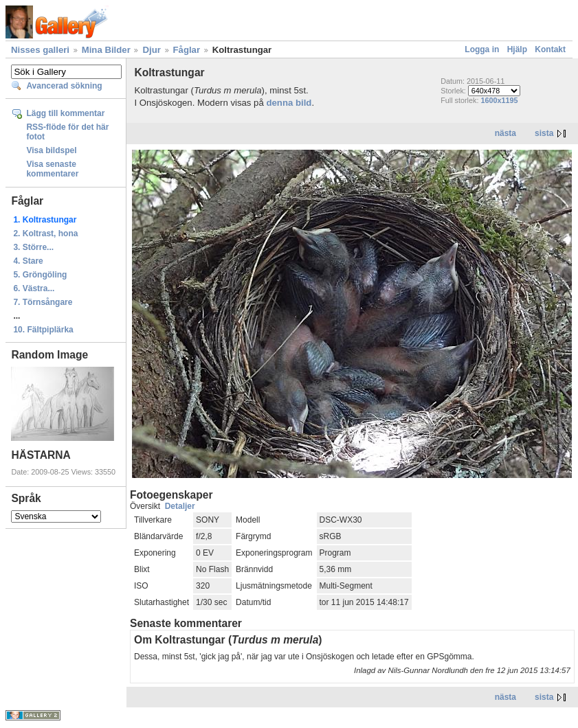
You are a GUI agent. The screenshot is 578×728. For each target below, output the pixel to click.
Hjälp (517, 49)
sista (544, 133)
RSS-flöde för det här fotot (67, 132)
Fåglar (187, 50)
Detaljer (180, 506)
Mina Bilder (106, 50)
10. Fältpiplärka (43, 330)
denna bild (289, 103)
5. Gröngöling (40, 275)
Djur (151, 50)
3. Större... (33, 247)
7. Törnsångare (43, 302)
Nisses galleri (40, 50)
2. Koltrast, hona (45, 234)
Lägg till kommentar (65, 113)
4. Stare (28, 261)
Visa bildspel (51, 150)
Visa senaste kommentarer (52, 169)
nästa (505, 133)
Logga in (482, 49)
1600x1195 (499, 100)
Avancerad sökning (64, 86)
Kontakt (550, 49)
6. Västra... (34, 288)
